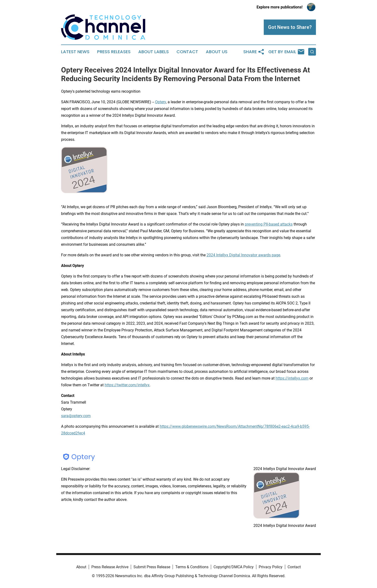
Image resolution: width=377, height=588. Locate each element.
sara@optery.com (76, 416)
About (81, 567)
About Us (217, 52)
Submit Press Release (152, 567)
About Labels (154, 52)
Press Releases (114, 52)
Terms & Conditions (192, 567)
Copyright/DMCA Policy (234, 567)
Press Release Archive (110, 567)
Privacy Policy (271, 567)
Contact (187, 52)
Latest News (75, 52)
